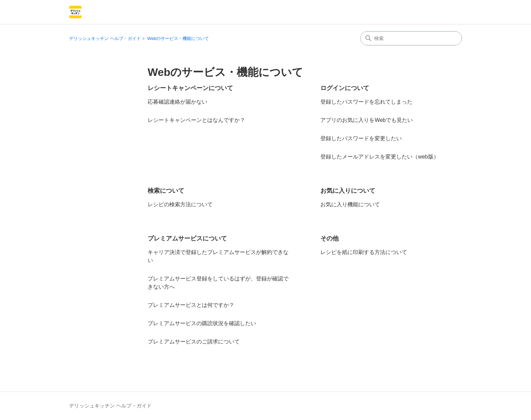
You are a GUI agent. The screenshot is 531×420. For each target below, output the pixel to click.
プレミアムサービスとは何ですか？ (191, 305)
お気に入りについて (348, 191)
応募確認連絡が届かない (177, 102)
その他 (330, 238)
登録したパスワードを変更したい (361, 138)
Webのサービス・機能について (178, 38)
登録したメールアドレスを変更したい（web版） (379, 157)
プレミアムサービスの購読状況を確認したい (202, 323)
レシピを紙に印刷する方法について (364, 252)
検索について (166, 191)
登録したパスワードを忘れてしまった (366, 102)
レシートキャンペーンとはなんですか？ (196, 120)
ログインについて (345, 88)
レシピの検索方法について (180, 204)
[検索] (411, 38)
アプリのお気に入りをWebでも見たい (367, 120)
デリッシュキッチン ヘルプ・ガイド (105, 38)
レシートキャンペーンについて (190, 88)
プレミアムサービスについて (187, 238)
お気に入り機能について (350, 204)
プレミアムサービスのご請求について (194, 342)
